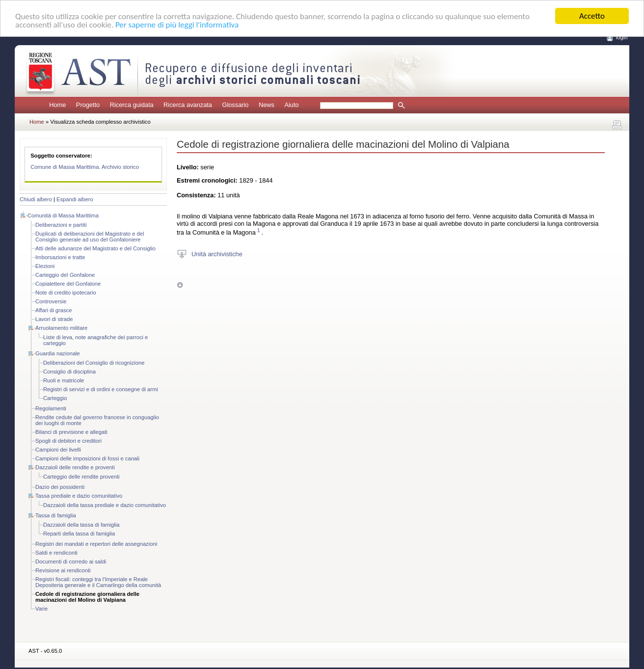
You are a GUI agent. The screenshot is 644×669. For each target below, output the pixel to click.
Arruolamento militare (61, 328)
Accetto (592, 16)
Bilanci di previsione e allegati (71, 432)
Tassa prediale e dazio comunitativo (79, 496)
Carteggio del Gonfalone (65, 275)
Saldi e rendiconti (56, 553)
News (267, 105)
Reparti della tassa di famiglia (79, 534)
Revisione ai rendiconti (63, 570)
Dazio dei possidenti (60, 487)
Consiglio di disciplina (69, 372)
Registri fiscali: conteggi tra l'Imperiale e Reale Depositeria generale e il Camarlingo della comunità (98, 582)
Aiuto (291, 105)
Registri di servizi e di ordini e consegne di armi (101, 389)
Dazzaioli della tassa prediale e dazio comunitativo (105, 505)
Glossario (235, 105)
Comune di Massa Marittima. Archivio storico (85, 167)
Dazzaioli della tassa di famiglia (81, 525)
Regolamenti (51, 408)
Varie (41, 609)
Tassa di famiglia (56, 515)
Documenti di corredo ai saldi (71, 562)
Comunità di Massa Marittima (63, 215)
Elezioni (45, 266)
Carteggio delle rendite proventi (81, 477)
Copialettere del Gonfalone (68, 284)
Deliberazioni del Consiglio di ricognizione (94, 363)
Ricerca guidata (132, 105)
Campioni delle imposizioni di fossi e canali (87, 458)
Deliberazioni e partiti (61, 225)
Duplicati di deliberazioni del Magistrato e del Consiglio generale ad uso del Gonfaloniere (90, 237)
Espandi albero (75, 199)
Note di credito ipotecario (66, 293)
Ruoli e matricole (64, 380)
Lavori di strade (54, 319)
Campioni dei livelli (58, 450)
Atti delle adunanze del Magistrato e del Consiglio (95, 248)
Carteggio (55, 398)
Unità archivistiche (217, 254)
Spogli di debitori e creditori (68, 441)
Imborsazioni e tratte (60, 257)
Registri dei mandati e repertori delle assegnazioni (96, 544)
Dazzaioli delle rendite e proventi (75, 467)
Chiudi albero (36, 199)
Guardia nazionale (58, 353)
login (622, 37)
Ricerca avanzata (188, 105)
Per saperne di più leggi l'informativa (177, 25)
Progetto (88, 105)
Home (57, 105)
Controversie (51, 301)
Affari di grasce (54, 310)
